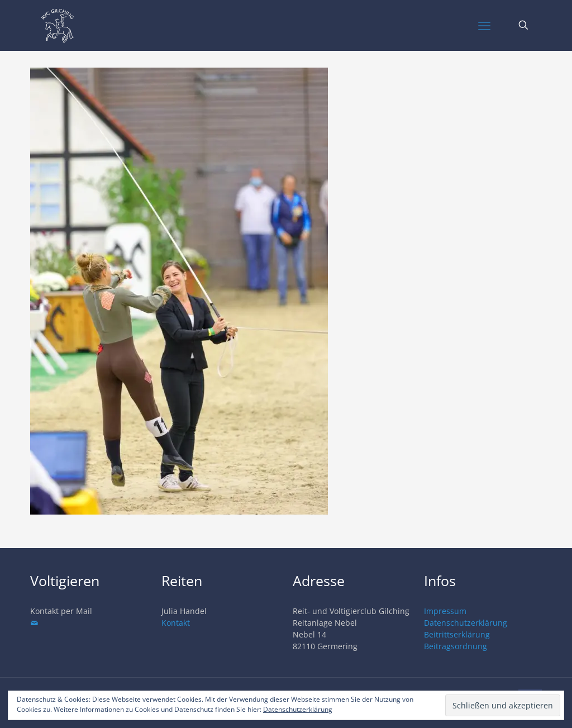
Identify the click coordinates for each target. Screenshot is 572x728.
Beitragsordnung (456, 646)
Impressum (445, 611)
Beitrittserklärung (457, 634)
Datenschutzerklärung (466, 623)
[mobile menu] (484, 25)
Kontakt (176, 623)
